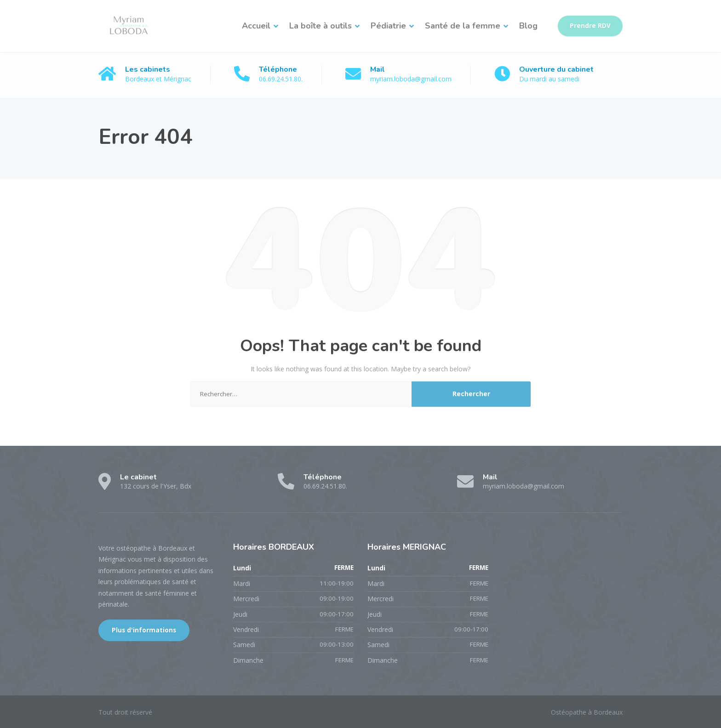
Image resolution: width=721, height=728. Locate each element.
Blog (528, 26)
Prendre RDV (590, 26)
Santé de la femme (463, 26)
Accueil (256, 26)
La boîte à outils (320, 26)
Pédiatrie (388, 26)
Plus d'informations (144, 630)
